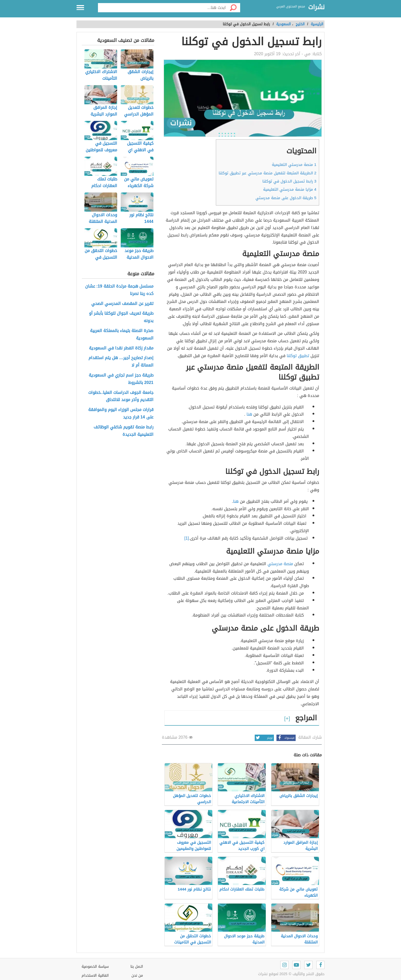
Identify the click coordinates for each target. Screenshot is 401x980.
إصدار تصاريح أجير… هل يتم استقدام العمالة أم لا (121, 362)
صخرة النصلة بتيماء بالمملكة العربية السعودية (122, 335)
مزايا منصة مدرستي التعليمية (290, 189)
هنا (249, 414)
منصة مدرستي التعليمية (294, 165)
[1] (187, 538)
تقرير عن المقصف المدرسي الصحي (122, 304)
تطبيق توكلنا (298, 356)
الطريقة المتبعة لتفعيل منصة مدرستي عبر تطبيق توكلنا (268, 173)
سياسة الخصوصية (95, 967)
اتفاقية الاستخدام (95, 976)
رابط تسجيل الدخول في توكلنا (289, 181)
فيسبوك (285, 738)
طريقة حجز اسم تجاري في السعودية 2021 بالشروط (121, 379)
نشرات (316, 7)
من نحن (137, 976)
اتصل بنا (137, 967)
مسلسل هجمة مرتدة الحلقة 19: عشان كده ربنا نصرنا (119, 290)
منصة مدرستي (280, 564)
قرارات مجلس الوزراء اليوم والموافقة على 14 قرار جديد (121, 414)
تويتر (264, 738)
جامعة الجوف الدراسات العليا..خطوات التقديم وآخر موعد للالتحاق (121, 396)
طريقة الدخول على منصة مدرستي (286, 198)
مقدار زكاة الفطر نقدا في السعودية (121, 348)
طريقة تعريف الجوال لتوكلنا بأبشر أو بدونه (121, 317)
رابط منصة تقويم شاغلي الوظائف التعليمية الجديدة (124, 431)
